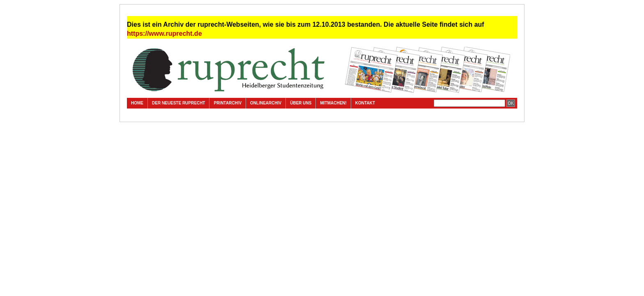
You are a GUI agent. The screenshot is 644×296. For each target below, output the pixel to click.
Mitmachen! (333, 103)
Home (137, 103)
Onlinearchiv (266, 103)
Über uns (301, 103)
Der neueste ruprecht (178, 103)
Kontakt (365, 103)
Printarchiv (228, 103)
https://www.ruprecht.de (164, 34)
